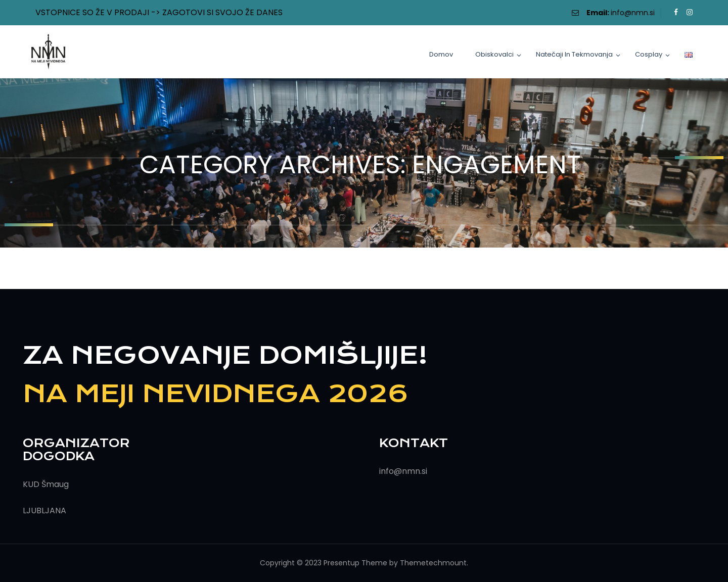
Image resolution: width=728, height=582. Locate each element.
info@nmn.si (633, 13)
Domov (441, 54)
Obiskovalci (494, 54)
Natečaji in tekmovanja (574, 54)
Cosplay (649, 54)
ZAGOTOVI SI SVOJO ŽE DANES (222, 12)
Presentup (342, 563)
